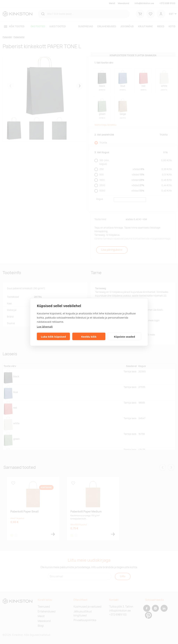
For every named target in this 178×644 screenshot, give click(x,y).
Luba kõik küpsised (53, 336)
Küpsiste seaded (124, 336)
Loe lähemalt (45, 327)
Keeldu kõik (89, 336)
